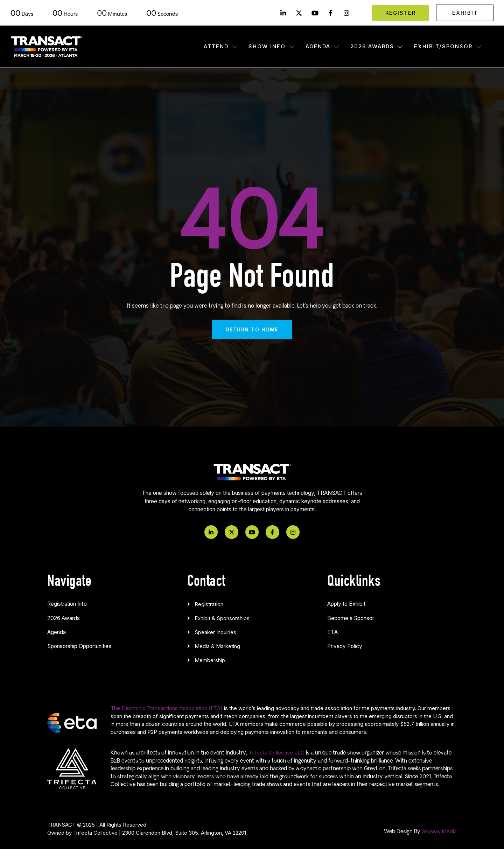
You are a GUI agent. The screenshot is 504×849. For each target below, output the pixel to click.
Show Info (272, 46)
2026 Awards (377, 46)
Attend (221, 46)
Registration (209, 604)
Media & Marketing (217, 646)
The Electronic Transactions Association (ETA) (167, 708)
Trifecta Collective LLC (276, 753)
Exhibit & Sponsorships (222, 618)
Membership (210, 660)
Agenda (323, 46)
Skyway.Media (439, 831)
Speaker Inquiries (215, 632)
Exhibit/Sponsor (448, 46)
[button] (252, 603)
